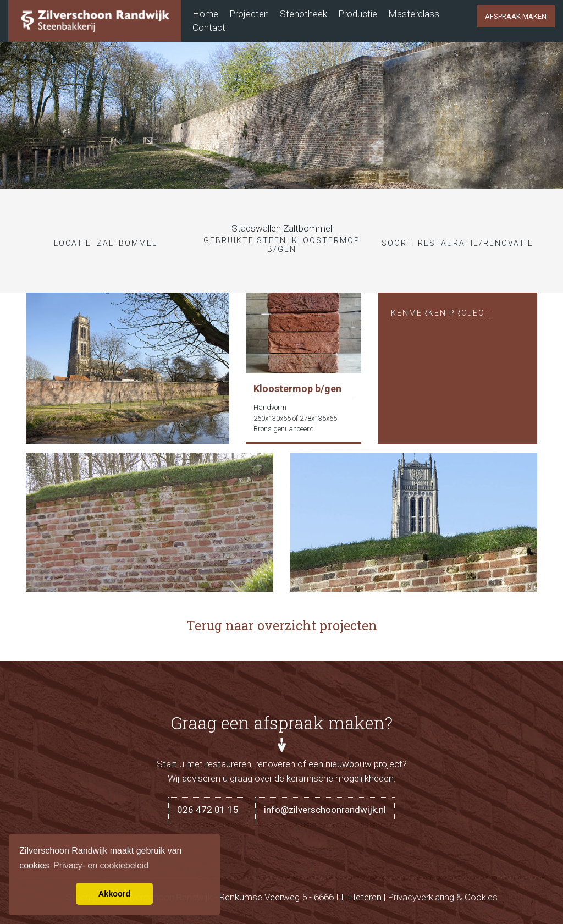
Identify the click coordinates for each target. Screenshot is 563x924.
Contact (209, 28)
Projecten (249, 14)
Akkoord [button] (114, 894)
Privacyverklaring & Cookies (443, 897)
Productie (358, 14)
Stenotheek (303, 14)
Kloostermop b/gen (297, 389)
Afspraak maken (516, 16)
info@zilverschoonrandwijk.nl (325, 810)
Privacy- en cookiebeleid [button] (101, 865)
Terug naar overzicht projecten (282, 625)
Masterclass (414, 14)
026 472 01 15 (208, 810)
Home (205, 14)
